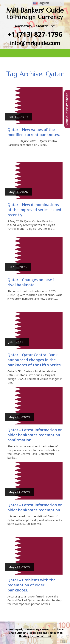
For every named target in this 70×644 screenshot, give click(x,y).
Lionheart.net (42, 636)
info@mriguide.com (35, 43)
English (41, 3)
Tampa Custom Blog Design (25, 633)
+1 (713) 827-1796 (35, 34)
